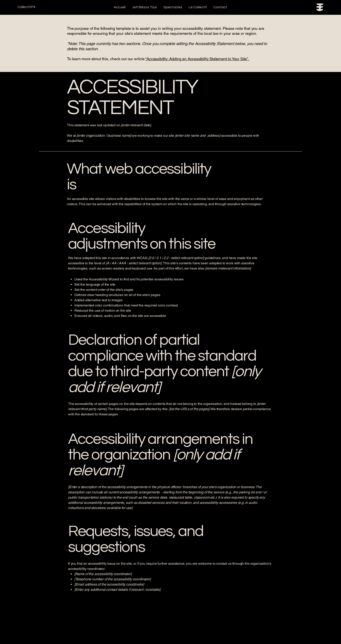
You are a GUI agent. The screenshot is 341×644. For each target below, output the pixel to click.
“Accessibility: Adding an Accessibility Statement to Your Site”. (197, 59)
